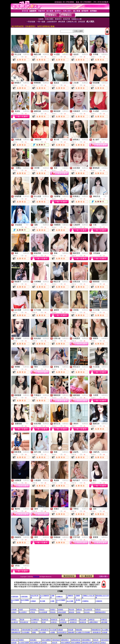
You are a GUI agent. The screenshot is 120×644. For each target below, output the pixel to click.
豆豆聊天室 (34, 622)
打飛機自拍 (59, 597)
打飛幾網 (33, 601)
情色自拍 (53, 612)
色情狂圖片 (33, 640)
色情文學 (55, 642)
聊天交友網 (83, 619)
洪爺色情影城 (105, 640)
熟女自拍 (72, 609)
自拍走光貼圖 (62, 612)
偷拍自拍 (72, 612)
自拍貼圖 (14, 609)
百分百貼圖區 (26, 632)
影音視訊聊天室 (62, 632)
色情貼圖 (14, 642)
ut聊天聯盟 (104, 622)
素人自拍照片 (23, 612)
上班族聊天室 (73, 619)
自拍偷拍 (60, 609)
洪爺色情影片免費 (87, 642)
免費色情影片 (65, 640)
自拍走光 (42, 609)
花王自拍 (87, 612)
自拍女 (79, 612)
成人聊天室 (14, 622)
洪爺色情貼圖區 (26, 630)
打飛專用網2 (24, 597)
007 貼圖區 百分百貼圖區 (83, 632)
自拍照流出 (33, 609)
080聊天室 (91, 619)
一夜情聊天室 (73, 622)
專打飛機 (42, 601)
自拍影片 (53, 609)
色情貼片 (103, 642)
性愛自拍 (98, 609)
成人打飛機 (70, 601)
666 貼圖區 (35, 630)
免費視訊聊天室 (76, 640)
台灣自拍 (32, 612)
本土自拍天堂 (88, 609)
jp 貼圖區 (52, 632)
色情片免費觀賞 (46, 640)
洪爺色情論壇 (56, 640)
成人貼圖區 (43, 632)
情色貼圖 (71, 630)
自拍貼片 (14, 612)
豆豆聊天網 (63, 622)
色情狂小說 (14, 640)
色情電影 (44, 642)
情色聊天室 (54, 619)
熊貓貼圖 (36, 576)
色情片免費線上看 (35, 642)
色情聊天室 (96, 642)
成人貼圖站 (105, 630)
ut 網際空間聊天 (93, 622)
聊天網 (22, 619)
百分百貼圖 (53, 630)
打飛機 (52, 601)
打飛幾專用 (99, 601)
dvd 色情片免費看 (24, 642)
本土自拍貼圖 (43, 612)
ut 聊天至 (62, 619)
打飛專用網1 (15, 597)
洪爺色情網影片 (86, 640)
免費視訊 (26, 54)
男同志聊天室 (24, 622)
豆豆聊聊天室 (35, 619)
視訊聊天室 (45, 619)
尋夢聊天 (14, 619)
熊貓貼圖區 (79, 630)
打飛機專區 (85, 601)
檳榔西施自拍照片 (101, 612)
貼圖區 (34, 632)
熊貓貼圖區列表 (96, 630)
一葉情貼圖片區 (44, 630)
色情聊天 (21, 640)
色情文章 (96, 640)
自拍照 (21, 609)
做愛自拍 (79, 609)
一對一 (47, 140)
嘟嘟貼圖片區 (15, 630)
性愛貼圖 (60, 630)
